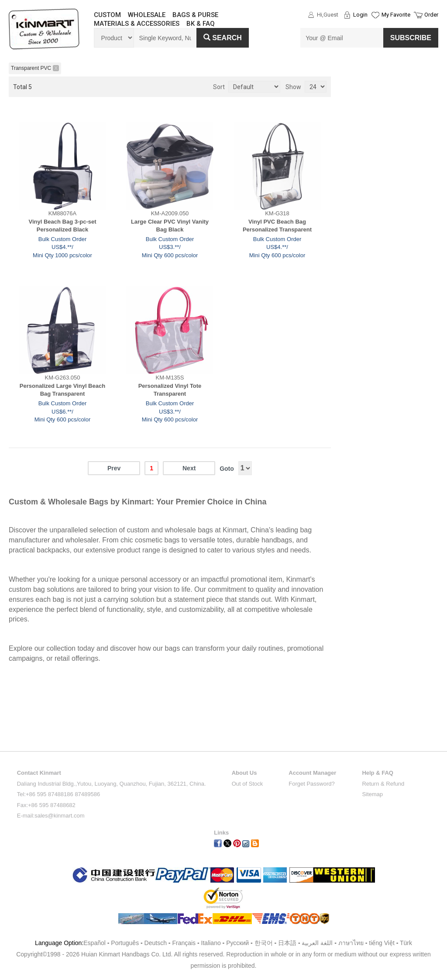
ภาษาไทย (351, 943)
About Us (244, 773)
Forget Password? (312, 784)
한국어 (264, 943)
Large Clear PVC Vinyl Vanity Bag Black (170, 226)
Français (184, 943)
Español (95, 943)
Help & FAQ (378, 773)
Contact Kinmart (39, 773)
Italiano (211, 943)
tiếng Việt (382, 943)
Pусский (237, 943)
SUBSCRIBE (411, 38)
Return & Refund (383, 784)
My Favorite (396, 15)
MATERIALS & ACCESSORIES (137, 24)
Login (360, 15)
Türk (406, 943)
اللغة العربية (318, 943)
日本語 (287, 943)
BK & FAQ (201, 24)
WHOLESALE (147, 15)
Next (189, 468)
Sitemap (372, 794)
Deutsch (156, 943)
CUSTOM (107, 15)
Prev (114, 468)
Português (125, 943)
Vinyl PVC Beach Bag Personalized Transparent (277, 226)
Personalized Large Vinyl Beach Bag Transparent (62, 390)
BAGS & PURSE (195, 15)
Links (221, 833)
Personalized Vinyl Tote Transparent (170, 390)
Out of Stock (248, 784)
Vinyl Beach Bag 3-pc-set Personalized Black (62, 226)
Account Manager (312, 773)
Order (431, 15)
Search (223, 38)
